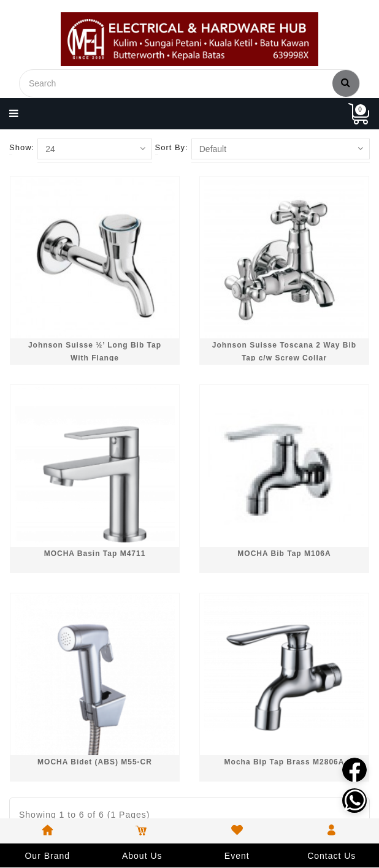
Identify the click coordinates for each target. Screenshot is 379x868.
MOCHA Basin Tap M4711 (95, 554)
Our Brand (47, 856)
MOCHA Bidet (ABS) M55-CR (95, 762)
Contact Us (331, 856)
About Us (142, 856)
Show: (22, 147)
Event (237, 856)
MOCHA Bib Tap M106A (284, 554)
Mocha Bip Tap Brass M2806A (285, 762)
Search (346, 82)
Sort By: (172, 147)
